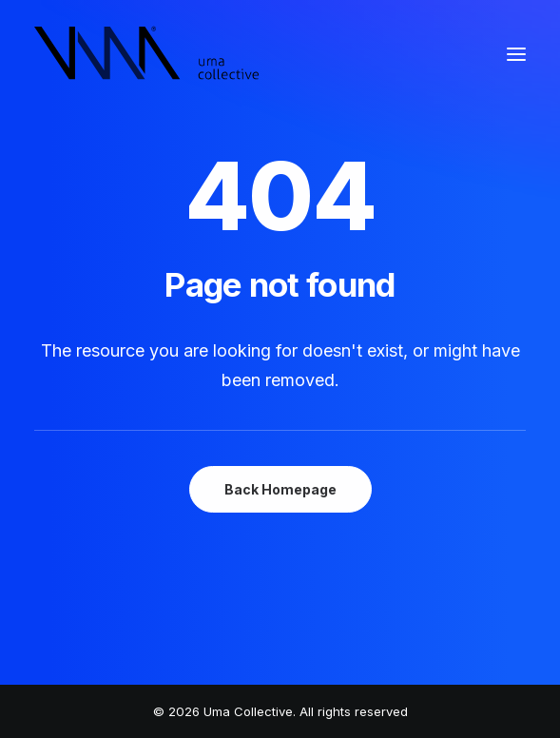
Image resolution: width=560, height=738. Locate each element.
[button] (516, 54)
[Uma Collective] (147, 54)
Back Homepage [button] (280, 489)
